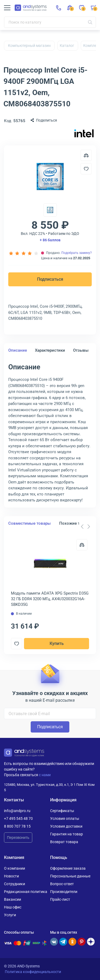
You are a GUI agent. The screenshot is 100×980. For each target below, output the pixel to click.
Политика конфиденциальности (33, 972)
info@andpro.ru (17, 811)
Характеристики (50, 350)
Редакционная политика (26, 892)
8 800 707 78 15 (17, 826)
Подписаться (50, 279)
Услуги (10, 915)
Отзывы (81, 350)
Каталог (67, 46)
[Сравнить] (82, 545)
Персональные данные (70, 876)
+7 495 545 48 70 (18, 818)
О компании (15, 868)
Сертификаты (62, 811)
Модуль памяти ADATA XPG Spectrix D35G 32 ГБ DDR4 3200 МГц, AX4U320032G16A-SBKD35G (50, 599)
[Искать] (90, 22)
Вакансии (13, 899)
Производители (64, 892)
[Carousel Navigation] (85, 527)
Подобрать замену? (77, 253)
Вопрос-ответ (62, 884)
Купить (57, 643)
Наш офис (13, 907)
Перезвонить (18, 838)
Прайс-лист (60, 899)
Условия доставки (66, 826)
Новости (11, 876)
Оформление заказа (68, 868)
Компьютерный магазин (29, 46)
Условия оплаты (65, 818)
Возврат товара (64, 842)
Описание (18, 350)
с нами (45, 775)
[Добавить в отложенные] (86, 169)
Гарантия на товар (67, 834)
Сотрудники (15, 884)
